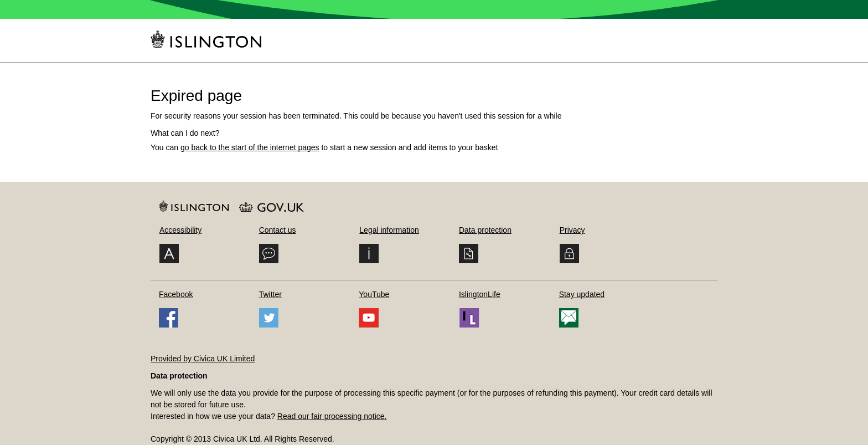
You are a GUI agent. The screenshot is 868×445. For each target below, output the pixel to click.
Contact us (278, 230)
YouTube (374, 294)
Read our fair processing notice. (332, 416)
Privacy (572, 230)
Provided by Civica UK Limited (203, 359)
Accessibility (180, 230)
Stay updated (582, 294)
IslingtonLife (480, 294)
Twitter (270, 294)
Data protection (485, 230)
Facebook (176, 294)
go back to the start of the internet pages (250, 147)
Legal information (389, 230)
